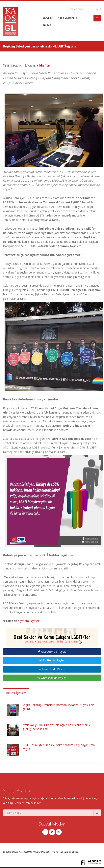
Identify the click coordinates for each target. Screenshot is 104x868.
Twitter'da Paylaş (52, 660)
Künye (47, 25)
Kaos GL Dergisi (68, 18)
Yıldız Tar (43, 65)
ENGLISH (48, 18)
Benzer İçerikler (16, 693)
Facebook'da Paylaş (52, 652)
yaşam (25, 621)
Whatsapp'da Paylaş (52, 678)
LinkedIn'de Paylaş (52, 669)
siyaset (35, 621)
